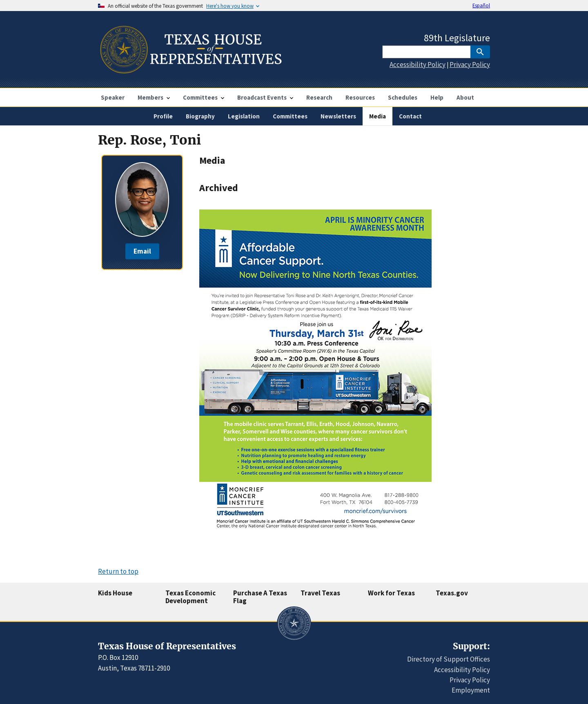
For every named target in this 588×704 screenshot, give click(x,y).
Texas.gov (452, 593)
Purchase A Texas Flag (260, 597)
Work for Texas (391, 593)
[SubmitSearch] (480, 52)
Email (142, 251)
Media (378, 116)
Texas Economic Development (190, 597)
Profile (163, 116)
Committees (290, 116)
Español (481, 5)
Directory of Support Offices (449, 659)
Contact (410, 116)
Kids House (115, 593)
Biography (200, 116)
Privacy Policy (470, 65)
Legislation (244, 116)
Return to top (118, 571)
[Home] (190, 70)
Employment (471, 690)
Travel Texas (320, 593)
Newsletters (338, 116)
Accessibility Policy (418, 65)
